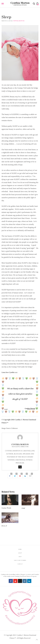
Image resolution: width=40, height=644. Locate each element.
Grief (23, 508)
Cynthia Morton (19, 21)
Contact (20, 564)
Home (20, 549)
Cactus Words (6, 508)
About (20, 553)
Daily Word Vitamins (8, 14)
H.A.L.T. (4, 526)
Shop (20, 557)
